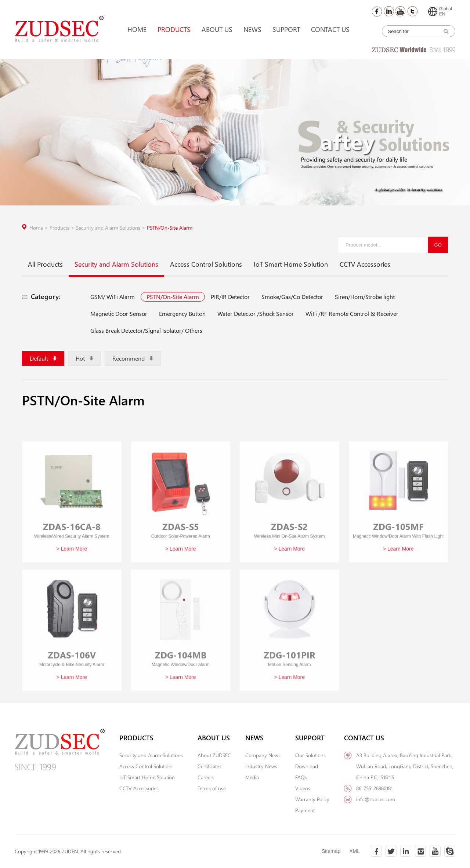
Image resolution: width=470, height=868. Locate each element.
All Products (45, 264)
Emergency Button (182, 313)
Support (286, 29)
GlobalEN (440, 11)
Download (307, 766)
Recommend (133, 358)
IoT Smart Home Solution (291, 264)
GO (438, 245)
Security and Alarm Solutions (111, 228)
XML (355, 851)
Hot (84, 358)
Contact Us (330, 29)
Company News (263, 755)
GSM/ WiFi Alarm (113, 297)
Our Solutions (310, 755)
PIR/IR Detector (230, 297)
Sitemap (331, 851)
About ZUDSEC (214, 755)
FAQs (301, 777)
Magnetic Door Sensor (119, 313)
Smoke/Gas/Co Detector (292, 297)
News (252, 29)
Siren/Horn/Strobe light (365, 297)
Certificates (209, 766)
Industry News (261, 766)
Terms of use (212, 788)
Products (174, 29)
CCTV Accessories (365, 264)
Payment (305, 810)
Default (43, 358)
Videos (303, 788)
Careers (206, 777)
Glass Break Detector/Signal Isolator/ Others (146, 330)
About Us (217, 29)
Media (252, 777)
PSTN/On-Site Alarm (170, 228)
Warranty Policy (312, 799)
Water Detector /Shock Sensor (256, 313)
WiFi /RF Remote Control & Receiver (352, 313)
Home (137, 29)
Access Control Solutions (206, 264)
